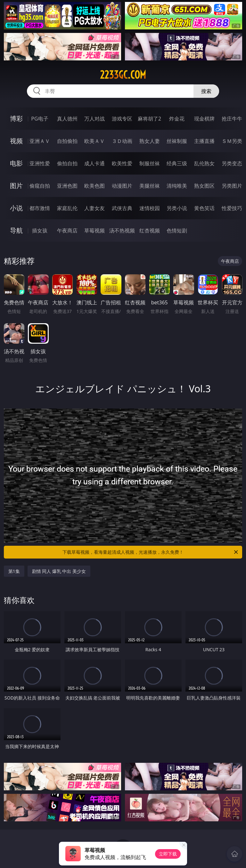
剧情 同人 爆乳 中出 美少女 (59, 571)
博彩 (16, 118)
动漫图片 (122, 186)
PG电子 (40, 119)
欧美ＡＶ (94, 141)
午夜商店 (67, 231)
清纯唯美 (177, 186)
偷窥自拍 (40, 186)
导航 (16, 230)
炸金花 (177, 119)
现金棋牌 (204, 119)
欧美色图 (94, 186)
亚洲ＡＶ (40, 141)
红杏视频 (150, 231)
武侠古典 (122, 208)
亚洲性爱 (40, 163)
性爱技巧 (232, 208)
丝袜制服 (177, 141)
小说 (16, 208)
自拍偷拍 (67, 141)
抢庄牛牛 (232, 119)
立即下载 (168, 854)
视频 (16, 141)
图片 (16, 186)
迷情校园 (150, 208)
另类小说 (177, 208)
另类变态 (232, 163)
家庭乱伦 (67, 208)
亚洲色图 (67, 186)
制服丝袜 (150, 163)
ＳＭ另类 (232, 141)
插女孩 (40, 231)
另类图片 (232, 186)
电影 (16, 163)
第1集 (14, 571)
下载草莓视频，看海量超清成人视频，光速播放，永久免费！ (151, 552)
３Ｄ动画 (122, 141)
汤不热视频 (122, 231)
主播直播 (204, 141)
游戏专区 (122, 119)
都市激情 (40, 208)
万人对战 (94, 119)
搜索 (206, 91)
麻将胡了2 (149, 119)
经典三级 (177, 163)
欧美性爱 (122, 163)
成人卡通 (94, 163)
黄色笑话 (204, 208)
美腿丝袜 (150, 186)
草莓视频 (94, 231)
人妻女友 (94, 208)
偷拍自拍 (67, 163)
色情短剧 (177, 231)
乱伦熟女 (204, 163)
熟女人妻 (150, 141)
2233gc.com (123, 75)
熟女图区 (204, 186)
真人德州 (67, 119)
